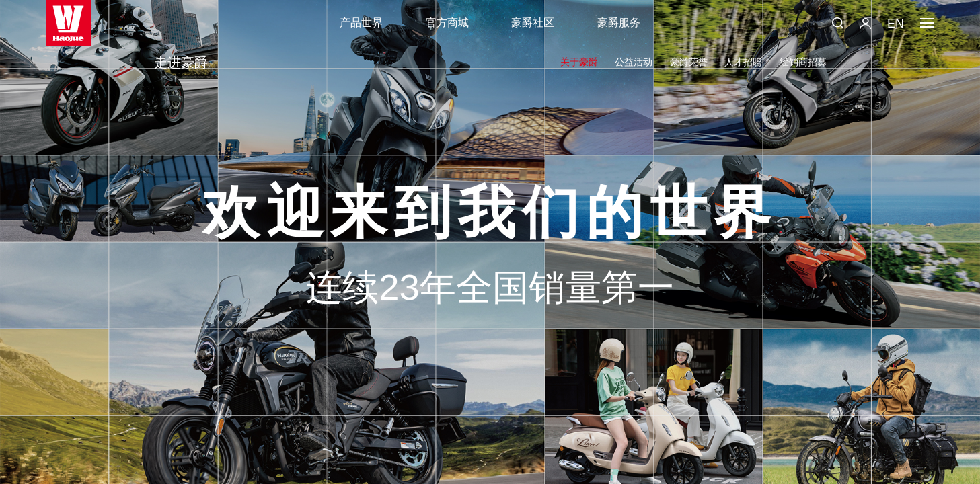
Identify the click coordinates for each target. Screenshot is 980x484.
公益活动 (634, 62)
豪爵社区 (533, 23)
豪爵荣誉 (689, 62)
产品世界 (361, 23)
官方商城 (447, 23)
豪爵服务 (619, 23)
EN (896, 24)
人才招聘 (743, 62)
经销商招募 (803, 62)
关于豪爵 (579, 62)
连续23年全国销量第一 (490, 287)
